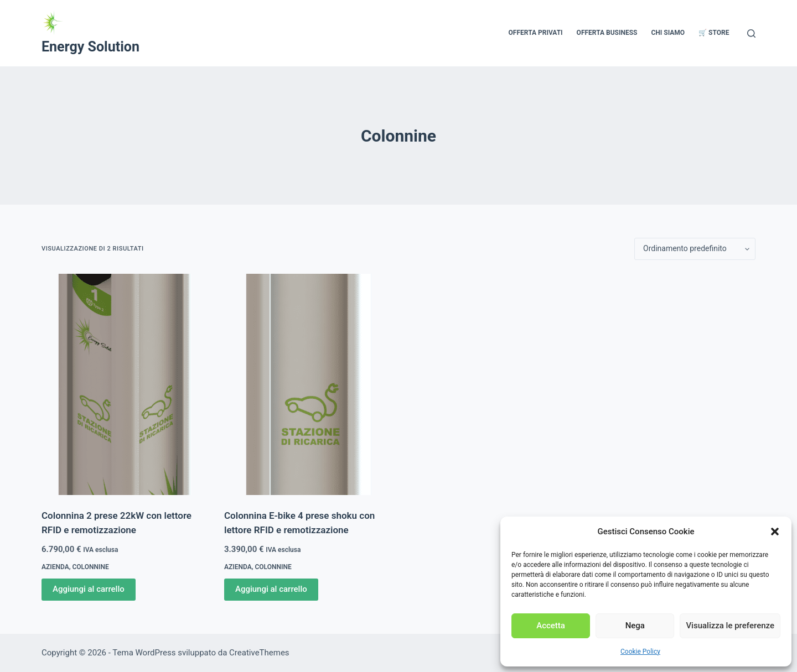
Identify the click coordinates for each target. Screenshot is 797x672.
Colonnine (91, 567)
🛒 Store (714, 33)
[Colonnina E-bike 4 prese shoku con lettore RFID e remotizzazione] (307, 384)
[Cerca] (751, 33)
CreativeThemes (259, 653)
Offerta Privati (536, 33)
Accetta (551, 626)
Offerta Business (607, 33)
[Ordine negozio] (695, 249)
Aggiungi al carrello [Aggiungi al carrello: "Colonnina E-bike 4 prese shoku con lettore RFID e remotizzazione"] (271, 589)
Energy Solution (90, 47)
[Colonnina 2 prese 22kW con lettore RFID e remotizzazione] (125, 384)
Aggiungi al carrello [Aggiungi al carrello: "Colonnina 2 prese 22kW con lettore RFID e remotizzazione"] (89, 589)
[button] (775, 532)
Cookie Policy (640, 652)
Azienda (55, 567)
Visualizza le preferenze (730, 626)
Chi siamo (668, 33)
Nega (635, 626)
